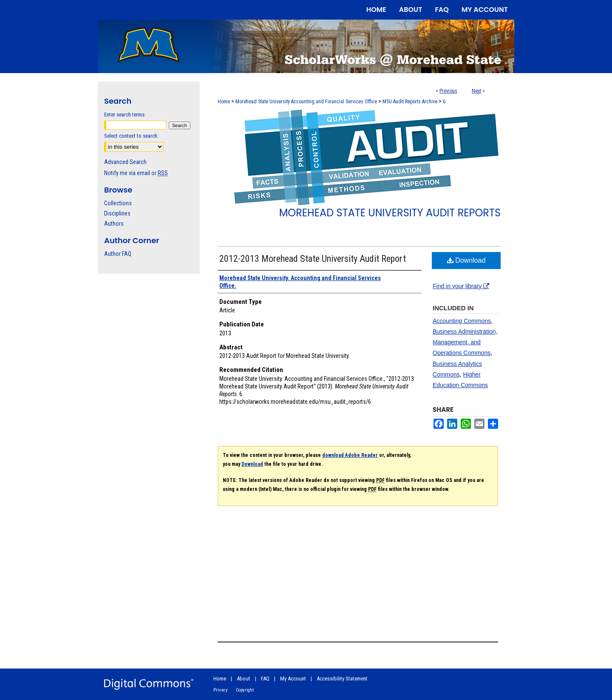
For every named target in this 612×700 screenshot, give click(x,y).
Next (476, 91)
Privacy (221, 690)
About (244, 679)
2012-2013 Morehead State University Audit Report (313, 259)
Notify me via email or (136, 173)
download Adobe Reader (350, 455)
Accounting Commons (462, 321)
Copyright (245, 690)
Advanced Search (125, 162)
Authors (114, 224)
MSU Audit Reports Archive (410, 102)
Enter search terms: (125, 115)
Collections (118, 203)
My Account (293, 679)
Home (224, 102)
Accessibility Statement (342, 679)
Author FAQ (118, 254)
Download (466, 260)
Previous (448, 91)
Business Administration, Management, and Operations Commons (465, 342)
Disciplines (117, 213)
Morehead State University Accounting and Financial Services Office (306, 102)
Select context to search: (131, 136)
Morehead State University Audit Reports (390, 213)
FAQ (265, 679)
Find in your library (461, 286)
